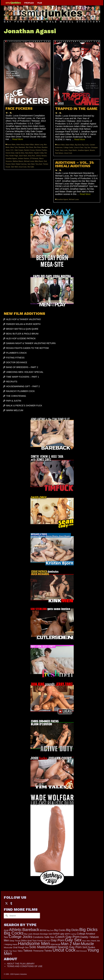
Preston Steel (10, 164)
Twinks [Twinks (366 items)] (48, 951)
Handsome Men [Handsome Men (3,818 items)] (34, 943)
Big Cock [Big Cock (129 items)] (50, 930)
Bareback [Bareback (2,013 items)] (31, 930)
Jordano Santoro (23, 158)
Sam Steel (31, 164)
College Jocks (68, 148)
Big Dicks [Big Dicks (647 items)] (72, 930)
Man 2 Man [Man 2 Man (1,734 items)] (71, 944)
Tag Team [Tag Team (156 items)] (13, 951)
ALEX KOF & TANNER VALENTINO (23, 319)
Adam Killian (30, 145)
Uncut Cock (23, 167)
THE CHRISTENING (16, 396)
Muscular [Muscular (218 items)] (8, 947)
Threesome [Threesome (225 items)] (38, 951)
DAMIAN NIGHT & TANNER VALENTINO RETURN (31, 343)
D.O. (12, 150)
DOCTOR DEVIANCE (17, 362)
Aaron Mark (61, 145)
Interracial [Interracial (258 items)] (55, 944)
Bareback (22, 147)
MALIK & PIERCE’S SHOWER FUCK (24, 406)
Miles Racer (39, 161)
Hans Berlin (29, 153)
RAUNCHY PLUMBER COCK (20, 391)
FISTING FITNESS (15, 358)
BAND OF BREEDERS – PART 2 (22, 367)
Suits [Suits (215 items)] (6, 951)
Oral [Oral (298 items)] (15, 947)
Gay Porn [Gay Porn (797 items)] (57, 940)
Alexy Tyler (14, 147)
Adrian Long (39, 145)
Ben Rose (37, 147)
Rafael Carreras (21, 164)
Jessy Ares (31, 156)
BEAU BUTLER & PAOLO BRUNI (22, 334)
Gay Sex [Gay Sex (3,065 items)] (73, 940)
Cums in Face (79, 148)
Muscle (92, 150)
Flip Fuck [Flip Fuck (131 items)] (47, 941)
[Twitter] (6, 903)
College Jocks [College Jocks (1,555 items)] (21, 937)
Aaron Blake (11, 145)
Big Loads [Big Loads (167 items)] (28, 934)
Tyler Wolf (14, 167)
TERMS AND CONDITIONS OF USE (25, 966)
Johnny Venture (41, 156)
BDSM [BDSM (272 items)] (43, 930)
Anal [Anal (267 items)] (6, 930)
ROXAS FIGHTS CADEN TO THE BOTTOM (27, 348)
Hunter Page (14, 156)
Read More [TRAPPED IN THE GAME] (80, 139)
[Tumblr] (11, 903)
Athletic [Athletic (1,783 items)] (15, 930)
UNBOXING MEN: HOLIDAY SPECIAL (25, 372)
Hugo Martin (73, 150)
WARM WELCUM (15, 410)
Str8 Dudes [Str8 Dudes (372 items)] (89, 947)
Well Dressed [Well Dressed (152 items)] (81, 951)
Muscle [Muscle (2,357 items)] (87, 944)
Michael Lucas (29, 161)
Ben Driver (30, 147)
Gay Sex (87, 148)
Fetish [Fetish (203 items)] (40, 941)
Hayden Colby (39, 153)
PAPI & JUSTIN (14, 401)
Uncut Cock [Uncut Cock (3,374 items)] (64, 950)
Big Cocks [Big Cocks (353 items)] (60, 930)
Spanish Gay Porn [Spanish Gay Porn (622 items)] (70, 947)
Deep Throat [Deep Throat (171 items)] (15, 941)
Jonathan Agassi (11, 158)
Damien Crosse (29, 150)
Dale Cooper (19, 150)
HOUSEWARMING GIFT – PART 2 (23, 386)
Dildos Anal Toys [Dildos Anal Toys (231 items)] (29, 941)
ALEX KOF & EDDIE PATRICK (21, 338)
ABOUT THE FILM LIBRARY (21, 964)
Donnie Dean (10, 153)
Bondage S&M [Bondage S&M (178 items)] (46, 934)
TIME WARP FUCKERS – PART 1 (23, 377)
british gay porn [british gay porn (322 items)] (62, 934)
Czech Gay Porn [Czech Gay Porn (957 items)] (67, 937)
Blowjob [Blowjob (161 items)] (36, 934)
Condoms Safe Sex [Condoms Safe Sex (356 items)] (44, 937)
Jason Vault (23, 156)
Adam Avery (20, 145)
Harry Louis (64, 150)
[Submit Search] (6, 916)
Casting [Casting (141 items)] (73, 934)
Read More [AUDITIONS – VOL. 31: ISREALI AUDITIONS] (85, 194)
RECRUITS (12, 382)
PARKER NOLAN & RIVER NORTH (23, 324)
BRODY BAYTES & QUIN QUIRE (22, 329)
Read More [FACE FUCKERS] (18, 139)
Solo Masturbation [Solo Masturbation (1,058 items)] (43, 947)
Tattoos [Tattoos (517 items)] (28, 951)
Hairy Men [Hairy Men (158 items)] (86, 941)
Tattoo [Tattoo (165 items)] (20, 951)
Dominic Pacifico (41, 150)
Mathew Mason (18, 161)
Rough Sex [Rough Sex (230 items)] (23, 947)
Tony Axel (39, 164)
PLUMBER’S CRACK (16, 353)
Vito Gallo (31, 167)
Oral (45, 161)
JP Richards (34, 158)
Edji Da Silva (20, 153)
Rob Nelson (59, 153)
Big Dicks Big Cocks (82, 145)
